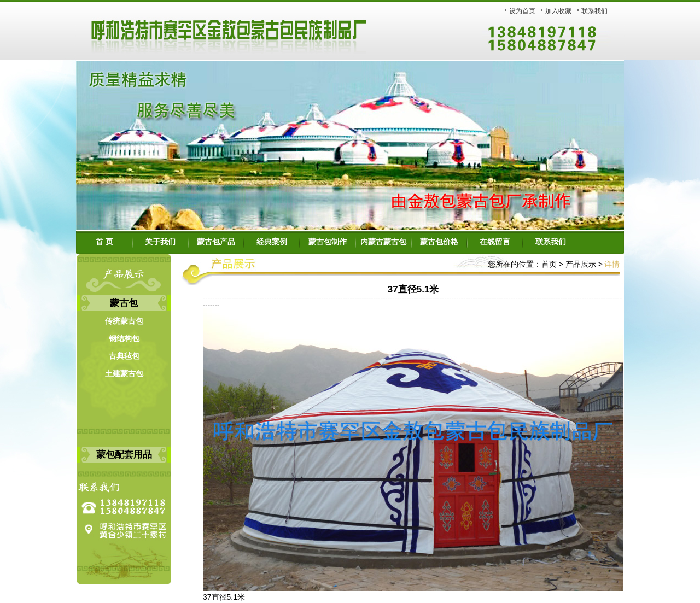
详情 (612, 264)
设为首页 (522, 11)
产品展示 (580, 264)
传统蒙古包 (124, 321)
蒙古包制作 (328, 242)
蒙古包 (124, 303)
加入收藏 (558, 11)
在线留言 (495, 242)
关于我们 (160, 242)
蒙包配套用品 (124, 455)
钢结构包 (124, 339)
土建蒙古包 (124, 374)
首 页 (104, 242)
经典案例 (272, 242)
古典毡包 (124, 356)
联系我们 (594, 11)
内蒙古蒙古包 (383, 242)
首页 (549, 264)
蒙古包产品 (216, 242)
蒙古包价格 (439, 242)
